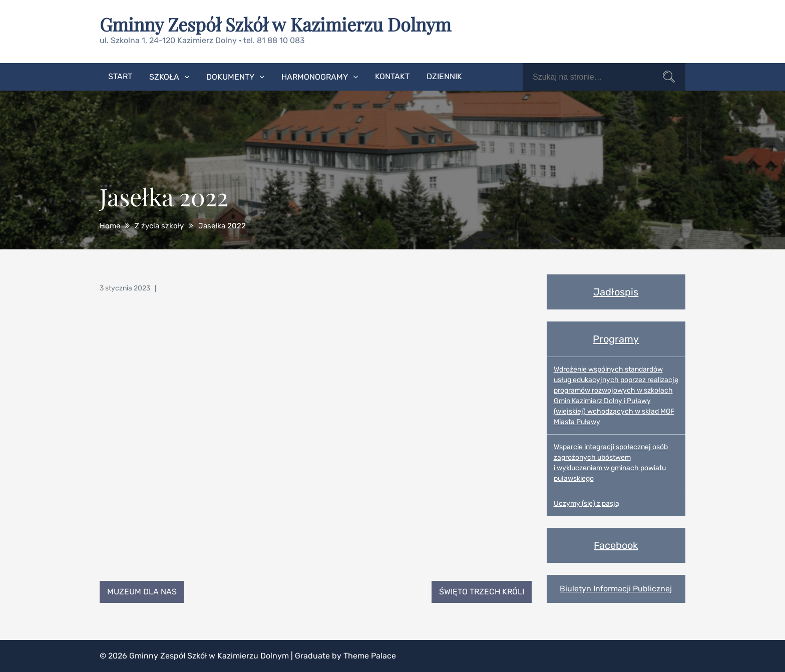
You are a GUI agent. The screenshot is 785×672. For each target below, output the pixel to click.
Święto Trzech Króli (482, 592)
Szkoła (164, 77)
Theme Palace (370, 656)
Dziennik (444, 76)
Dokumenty (230, 77)
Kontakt (392, 76)
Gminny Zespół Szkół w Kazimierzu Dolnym (275, 24)
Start (120, 76)
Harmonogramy (315, 77)
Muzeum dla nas (142, 592)
